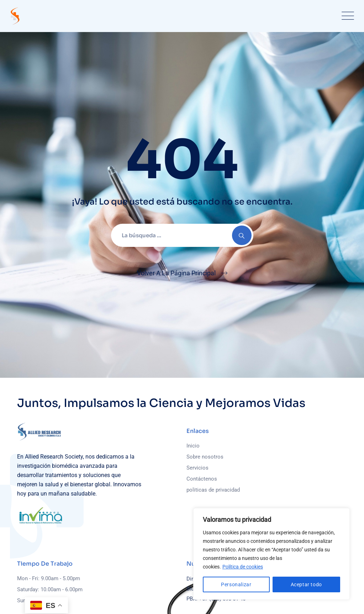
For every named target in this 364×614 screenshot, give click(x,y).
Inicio (193, 446)
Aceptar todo (306, 584)
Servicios (197, 468)
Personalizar (236, 584)
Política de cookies (243, 567)
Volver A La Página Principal (176, 273)
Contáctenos (202, 479)
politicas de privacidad (213, 490)
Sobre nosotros (205, 457)
